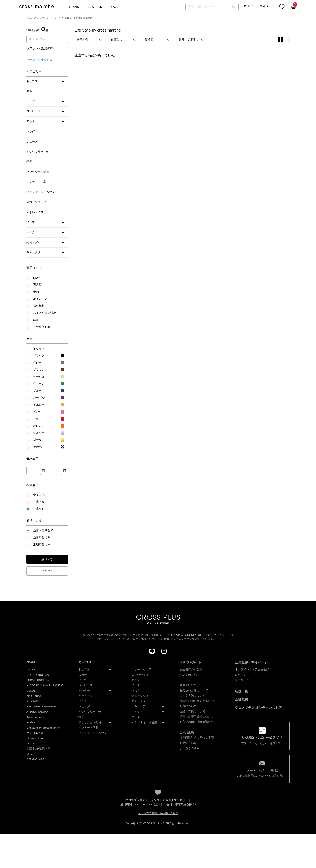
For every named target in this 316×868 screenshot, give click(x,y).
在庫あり (39, 502)
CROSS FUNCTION (38, 680)
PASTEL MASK (35, 733)
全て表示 (39, 495)
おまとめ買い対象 (45, 313)
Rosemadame (35, 717)
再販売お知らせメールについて (199, 701)
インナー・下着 (45, 182)
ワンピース (45, 111)
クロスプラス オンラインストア (44, 18)
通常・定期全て (43, 530)
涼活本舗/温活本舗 (38, 749)
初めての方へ (188, 675)
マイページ (267, 6)
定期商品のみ (42, 545)
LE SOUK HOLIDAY (38, 675)
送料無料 (39, 306)
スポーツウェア (45, 202)
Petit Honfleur (35, 696)
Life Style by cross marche (80, 18)
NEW (36, 278)
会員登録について (191, 685)
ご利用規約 (187, 732)
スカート (45, 91)
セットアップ (87, 696)
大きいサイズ (45, 212)
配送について (188, 706)
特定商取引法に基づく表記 (197, 738)
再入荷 (37, 285)
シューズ (45, 142)
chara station (35, 738)
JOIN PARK (33, 701)
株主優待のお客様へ (192, 669)
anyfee (31, 722)
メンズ (45, 222)
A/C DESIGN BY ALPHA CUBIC (45, 685)
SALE (114, 7)
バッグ (45, 131)
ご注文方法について (192, 696)
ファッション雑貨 (45, 172)
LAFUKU (31, 743)
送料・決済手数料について (197, 717)
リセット (47, 571)
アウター (45, 121)
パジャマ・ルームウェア (45, 192)
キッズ (136, 680)
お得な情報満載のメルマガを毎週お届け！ (262, 773)
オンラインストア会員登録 (252, 669)
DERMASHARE (35, 759)
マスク (45, 232)
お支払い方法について (194, 690)
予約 (36, 292)
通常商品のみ (42, 537)
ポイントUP (41, 299)
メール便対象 (42, 327)
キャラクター (45, 252)
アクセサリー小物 (45, 152)
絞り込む (47, 559)
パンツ (45, 101)
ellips (30, 754)
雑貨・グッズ (45, 242)
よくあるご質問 (189, 748)
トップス (45, 81)
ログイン (249, 6)
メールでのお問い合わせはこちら (158, 813)
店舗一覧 (241, 691)
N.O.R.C (31, 670)
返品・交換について (192, 711)
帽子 (45, 162)
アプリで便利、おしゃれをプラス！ (262, 740)
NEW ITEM (95, 7)
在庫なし (39, 509)
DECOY (31, 691)
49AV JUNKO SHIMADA (41, 706)
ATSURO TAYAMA (37, 712)
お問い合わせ (188, 743)
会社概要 (241, 699)
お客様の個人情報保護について (199, 722)
